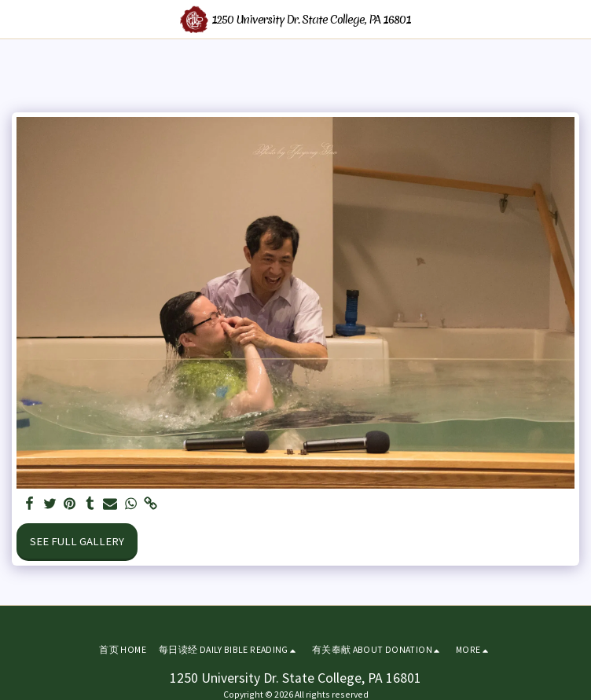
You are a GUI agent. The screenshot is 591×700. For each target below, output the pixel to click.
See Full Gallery (77, 541)
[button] (17, 18)
